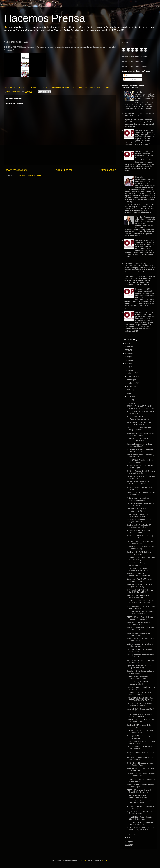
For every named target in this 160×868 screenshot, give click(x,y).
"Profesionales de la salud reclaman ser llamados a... (140, 629)
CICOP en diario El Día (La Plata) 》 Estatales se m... (140, 748)
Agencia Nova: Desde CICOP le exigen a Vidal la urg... (139, 667)
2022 (127, 357)
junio (129, 393)
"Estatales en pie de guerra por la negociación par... (139, 634)
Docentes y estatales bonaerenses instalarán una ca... (140, 450)
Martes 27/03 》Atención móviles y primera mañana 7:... (140, 461)
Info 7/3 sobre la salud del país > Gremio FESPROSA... (139, 715)
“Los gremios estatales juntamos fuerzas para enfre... (139, 564)
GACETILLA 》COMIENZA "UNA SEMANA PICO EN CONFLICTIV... (141, 407)
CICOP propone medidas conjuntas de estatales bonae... (140, 656)
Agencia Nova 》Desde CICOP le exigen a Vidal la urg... (139, 586)
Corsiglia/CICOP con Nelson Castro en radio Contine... (140, 434)
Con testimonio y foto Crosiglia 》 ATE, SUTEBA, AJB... (138, 515)
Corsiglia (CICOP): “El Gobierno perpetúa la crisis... (139, 553)
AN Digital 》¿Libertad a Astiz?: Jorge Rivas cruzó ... (139, 521)
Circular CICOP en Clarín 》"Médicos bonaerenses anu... (141, 477)
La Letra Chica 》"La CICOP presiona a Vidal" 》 (137, 683)
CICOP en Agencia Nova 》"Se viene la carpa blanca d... (141, 472)
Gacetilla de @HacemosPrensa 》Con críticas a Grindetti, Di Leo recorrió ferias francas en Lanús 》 (145, 96)
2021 (127, 360)
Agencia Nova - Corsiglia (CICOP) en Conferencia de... (141, 769)
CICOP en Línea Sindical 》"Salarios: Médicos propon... (141, 688)
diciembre (131, 373)
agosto (130, 386)
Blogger (104, 860)
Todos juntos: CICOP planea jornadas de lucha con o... (141, 640)
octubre (130, 380)
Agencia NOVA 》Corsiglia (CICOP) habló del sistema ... (140, 710)
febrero (130, 834)
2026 (127, 343)
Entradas (128, 75)
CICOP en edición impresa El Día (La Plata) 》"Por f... (141, 753)
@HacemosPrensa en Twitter (133, 61)
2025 (127, 347)
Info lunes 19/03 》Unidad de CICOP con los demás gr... (141, 558)
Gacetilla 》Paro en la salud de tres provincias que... (140, 467)
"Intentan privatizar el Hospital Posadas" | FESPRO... (138, 596)
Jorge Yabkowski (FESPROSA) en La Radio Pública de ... (141, 607)
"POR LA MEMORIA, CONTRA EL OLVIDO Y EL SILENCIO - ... (140, 591)
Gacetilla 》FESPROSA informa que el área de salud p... (140, 548)
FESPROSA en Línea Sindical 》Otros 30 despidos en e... (139, 791)
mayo (129, 396)
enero (130, 837)
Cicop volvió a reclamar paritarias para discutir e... (139, 650)
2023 (127, 353)
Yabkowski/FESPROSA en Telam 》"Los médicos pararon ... (139, 418)
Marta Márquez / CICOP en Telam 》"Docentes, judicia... (139, 423)
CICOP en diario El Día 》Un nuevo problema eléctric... (140, 542)
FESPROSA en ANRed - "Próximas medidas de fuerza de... (140, 613)
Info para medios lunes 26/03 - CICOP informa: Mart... (138, 483)
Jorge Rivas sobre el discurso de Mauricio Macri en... (139, 813)
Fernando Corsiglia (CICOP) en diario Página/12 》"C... (141, 742)
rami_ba (83, 860)
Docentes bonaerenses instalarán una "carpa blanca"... (139, 445)
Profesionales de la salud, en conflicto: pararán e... (138, 499)
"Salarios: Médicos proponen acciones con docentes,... (138, 677)
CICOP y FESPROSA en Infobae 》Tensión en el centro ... (140, 537)
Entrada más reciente (15, 170)
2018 (127, 370)
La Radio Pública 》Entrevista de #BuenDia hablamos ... (139, 802)
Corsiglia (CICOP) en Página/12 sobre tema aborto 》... (139, 526)
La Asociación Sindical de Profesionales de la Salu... (138, 796)
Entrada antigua (108, 170)
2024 (127, 350)
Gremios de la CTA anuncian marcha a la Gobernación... (141, 775)
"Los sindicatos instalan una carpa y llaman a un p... (140, 456)
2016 (127, 845)
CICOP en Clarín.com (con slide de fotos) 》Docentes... (140, 429)
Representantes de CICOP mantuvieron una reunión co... (139, 575)
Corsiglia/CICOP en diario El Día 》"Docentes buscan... (139, 440)
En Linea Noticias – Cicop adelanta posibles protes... (140, 645)
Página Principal (63, 170)
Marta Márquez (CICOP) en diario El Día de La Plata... (140, 413)
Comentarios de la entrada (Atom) (28, 175)
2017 (127, 842)
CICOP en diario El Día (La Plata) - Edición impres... (140, 488)
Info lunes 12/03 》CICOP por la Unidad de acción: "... (139, 694)
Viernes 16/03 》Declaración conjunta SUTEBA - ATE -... (138, 569)
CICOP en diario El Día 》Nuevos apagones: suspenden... (139, 705)
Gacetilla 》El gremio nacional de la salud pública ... (140, 672)
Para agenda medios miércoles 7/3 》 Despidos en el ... (141, 759)
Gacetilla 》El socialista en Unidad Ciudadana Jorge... (140, 532)
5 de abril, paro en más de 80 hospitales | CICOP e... (138, 510)
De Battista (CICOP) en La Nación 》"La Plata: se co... (140, 731)
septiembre (132, 383)
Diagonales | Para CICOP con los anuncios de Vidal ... (139, 580)
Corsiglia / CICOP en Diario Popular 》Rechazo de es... (140, 721)
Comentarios (130, 79)
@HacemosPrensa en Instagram (135, 66)
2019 (127, 367)
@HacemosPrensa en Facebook (135, 56)
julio (129, 390)
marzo (130, 403)
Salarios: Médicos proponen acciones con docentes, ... (141, 661)
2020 (127, 363)
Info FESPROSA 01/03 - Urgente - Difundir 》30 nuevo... (140, 818)
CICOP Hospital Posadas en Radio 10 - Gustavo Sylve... (140, 764)
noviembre (131, 376)
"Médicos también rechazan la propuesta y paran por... (138, 623)
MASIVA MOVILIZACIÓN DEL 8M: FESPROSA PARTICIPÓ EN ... (140, 699)
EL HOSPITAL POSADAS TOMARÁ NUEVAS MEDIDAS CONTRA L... (140, 602)
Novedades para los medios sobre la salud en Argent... (140, 786)
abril (129, 400)
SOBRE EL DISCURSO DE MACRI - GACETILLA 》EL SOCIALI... (141, 829)
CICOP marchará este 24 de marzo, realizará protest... (140, 504)
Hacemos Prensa (45, 18)
